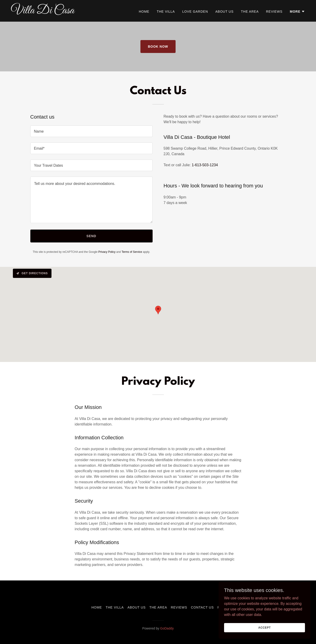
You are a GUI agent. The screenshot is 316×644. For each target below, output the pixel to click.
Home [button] (97, 607)
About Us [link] (224, 12)
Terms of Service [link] (132, 252)
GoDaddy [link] (167, 628)
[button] (297, 12)
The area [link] (250, 12)
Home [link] (144, 12)
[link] (63, 12)
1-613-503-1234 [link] (205, 165)
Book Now (158, 47)
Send (91, 236)
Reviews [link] (274, 12)
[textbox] (91, 131)
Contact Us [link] (202, 607)
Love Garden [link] (195, 12)
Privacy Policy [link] (107, 252)
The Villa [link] (166, 12)
